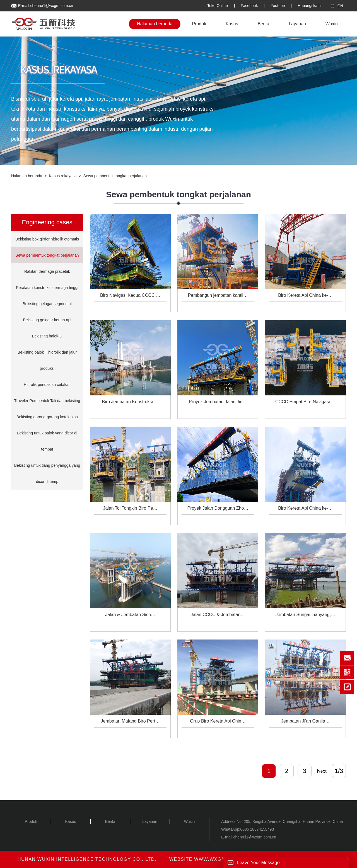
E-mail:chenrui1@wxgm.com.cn (46, 6)
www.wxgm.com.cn (221, 859)
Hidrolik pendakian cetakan (47, 385)
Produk (199, 24)
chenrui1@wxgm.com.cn (255, 837)
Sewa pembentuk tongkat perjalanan (115, 176)
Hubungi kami (310, 6)
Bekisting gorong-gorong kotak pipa (47, 417)
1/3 (339, 771)
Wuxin (332, 24)
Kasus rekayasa (63, 176)
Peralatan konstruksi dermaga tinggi (47, 288)
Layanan (297, 24)
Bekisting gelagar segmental (47, 304)
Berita (264, 24)
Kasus (232, 24)
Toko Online (218, 6)
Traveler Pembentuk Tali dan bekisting (47, 401)
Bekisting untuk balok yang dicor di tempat (47, 441)
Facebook (249, 6)
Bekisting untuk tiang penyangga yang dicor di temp (47, 473)
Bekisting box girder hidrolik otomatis (47, 239)
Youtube (278, 6)
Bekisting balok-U (47, 336)
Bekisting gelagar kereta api (47, 320)
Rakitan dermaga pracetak (47, 271)
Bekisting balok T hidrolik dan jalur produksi (47, 360)
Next (322, 771)
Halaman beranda (155, 24)
